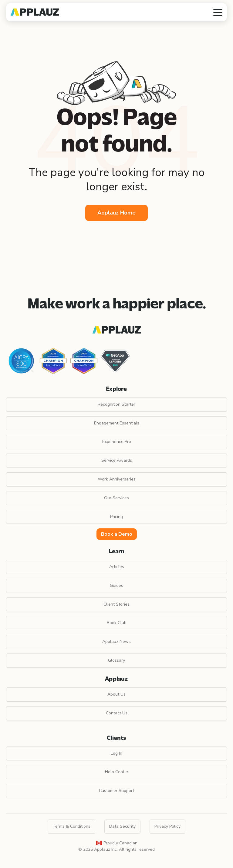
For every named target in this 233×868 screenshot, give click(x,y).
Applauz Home (116, 213)
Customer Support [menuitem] (116, 791)
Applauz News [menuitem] (116, 642)
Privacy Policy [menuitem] (167, 826)
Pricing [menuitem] (116, 517)
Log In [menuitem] (116, 753)
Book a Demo (117, 534)
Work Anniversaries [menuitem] (117, 479)
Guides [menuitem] (116, 585)
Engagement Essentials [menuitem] (117, 423)
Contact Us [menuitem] (117, 713)
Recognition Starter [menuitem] (116, 404)
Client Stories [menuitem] (116, 604)
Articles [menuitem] (117, 567)
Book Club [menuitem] (117, 623)
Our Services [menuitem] (116, 498)
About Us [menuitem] (116, 694)
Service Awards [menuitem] (117, 460)
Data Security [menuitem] (122, 826)
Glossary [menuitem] (116, 660)
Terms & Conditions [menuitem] (71, 826)
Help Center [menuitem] (117, 772)
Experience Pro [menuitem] (117, 442)
